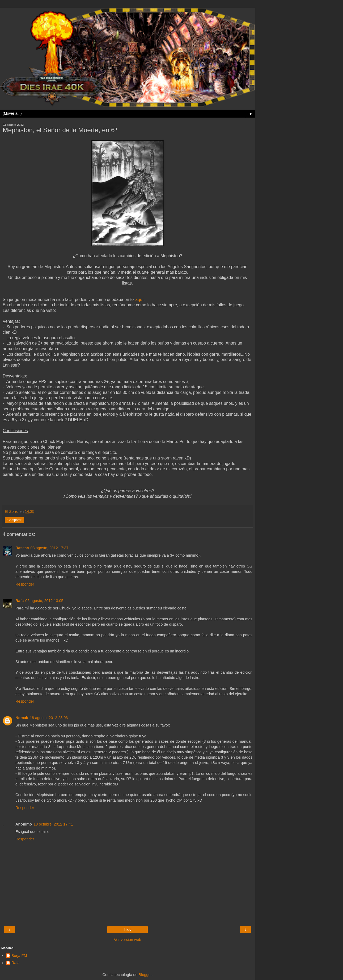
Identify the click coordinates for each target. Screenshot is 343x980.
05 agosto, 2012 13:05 (44, 601)
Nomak (22, 718)
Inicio (128, 930)
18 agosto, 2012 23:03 (49, 718)
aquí (140, 300)
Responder (25, 584)
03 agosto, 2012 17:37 (49, 548)
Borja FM (19, 956)
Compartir (14, 520)
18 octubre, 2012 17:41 (53, 824)
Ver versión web (128, 940)
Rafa (20, 601)
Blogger (145, 975)
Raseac (22, 548)
